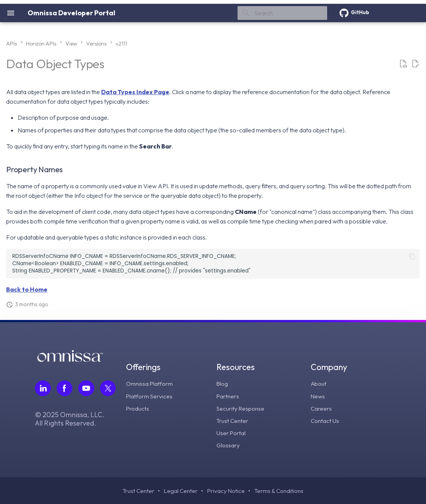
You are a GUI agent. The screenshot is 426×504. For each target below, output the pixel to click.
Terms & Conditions (280, 491)
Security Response (242, 408)
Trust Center (233, 420)
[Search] (282, 13)
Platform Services (151, 396)
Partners (228, 396)
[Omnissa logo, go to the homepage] (70, 360)
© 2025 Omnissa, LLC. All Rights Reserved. (70, 419)
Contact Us (325, 420)
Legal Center (180, 491)
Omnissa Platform (151, 383)
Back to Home (27, 289)
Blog (223, 383)
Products (139, 408)
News (318, 396)
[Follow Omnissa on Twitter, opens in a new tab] (108, 388)
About (319, 383)
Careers (321, 408)
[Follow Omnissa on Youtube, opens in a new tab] (87, 388)
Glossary (229, 445)
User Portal (232, 432)
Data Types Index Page (135, 92)
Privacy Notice (226, 491)
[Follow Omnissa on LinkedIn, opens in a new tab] (43, 388)
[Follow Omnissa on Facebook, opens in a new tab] (65, 388)
